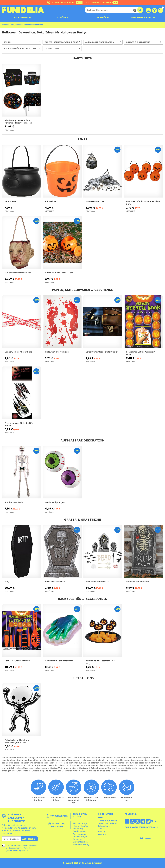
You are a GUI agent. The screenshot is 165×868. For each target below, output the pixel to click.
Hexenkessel (11, 201)
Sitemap (102, 831)
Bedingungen (14, 848)
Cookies (101, 829)
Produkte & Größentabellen (80, 841)
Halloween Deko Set (95, 201)
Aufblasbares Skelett (14, 502)
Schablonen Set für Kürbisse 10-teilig (141, 353)
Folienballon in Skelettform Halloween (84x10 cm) (17, 741)
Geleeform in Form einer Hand (59, 661)
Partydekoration (17, 25)
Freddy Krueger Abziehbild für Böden (19, 424)
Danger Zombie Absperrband (18, 352)
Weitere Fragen (80, 837)
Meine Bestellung (81, 844)
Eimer (7, 42)
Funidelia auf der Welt (108, 821)
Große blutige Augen (55, 502)
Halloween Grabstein (55, 582)
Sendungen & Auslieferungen (80, 833)
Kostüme (61, 17)
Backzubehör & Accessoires (20, 49)
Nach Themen (21, 17)
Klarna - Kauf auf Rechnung (81, 827)
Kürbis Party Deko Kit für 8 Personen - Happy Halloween (18, 122)
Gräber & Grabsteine (138, 42)
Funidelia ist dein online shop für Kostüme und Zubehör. (23, 10)
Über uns (102, 834)
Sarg (7, 582)
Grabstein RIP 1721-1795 (138, 582)
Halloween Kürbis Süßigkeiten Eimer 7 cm (143, 203)
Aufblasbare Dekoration (100, 42)
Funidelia (5, 25)
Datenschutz (104, 826)
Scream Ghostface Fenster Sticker (102, 352)
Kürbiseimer (51, 201)
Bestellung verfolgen (57, 825)
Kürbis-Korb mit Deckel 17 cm (59, 273)
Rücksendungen (81, 823)
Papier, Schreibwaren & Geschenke (63, 42)
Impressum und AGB (107, 823)
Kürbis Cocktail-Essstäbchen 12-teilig (101, 662)
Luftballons (52, 49)
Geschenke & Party (142, 17)
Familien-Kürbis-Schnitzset (17, 661)
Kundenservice (57, 816)
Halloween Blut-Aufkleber (57, 352)
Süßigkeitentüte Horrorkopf (18, 273)
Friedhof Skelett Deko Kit (97, 582)
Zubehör (102, 17)
